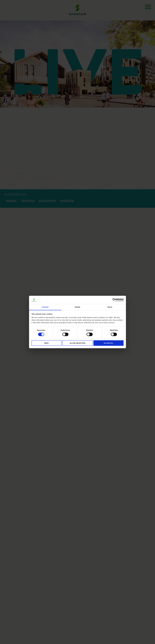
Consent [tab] (45, 307)
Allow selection (78, 343)
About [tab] (110, 307)
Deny (47, 343)
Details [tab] (77, 307)
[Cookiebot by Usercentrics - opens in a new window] (114, 300)
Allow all (108, 343)
